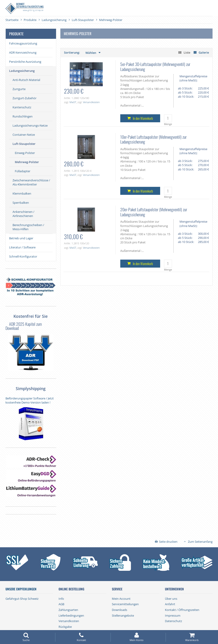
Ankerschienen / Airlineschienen (23, 214)
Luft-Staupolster (24, 144)
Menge (168, 124)
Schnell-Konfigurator (23, 256)
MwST (73, 102)
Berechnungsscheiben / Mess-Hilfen (28, 227)
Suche (26, 637)
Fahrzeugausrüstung (23, 43)
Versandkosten (91, 102)
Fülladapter (23, 171)
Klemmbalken (22, 193)
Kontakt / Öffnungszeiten (182, 610)
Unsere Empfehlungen (21, 589)
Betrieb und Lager (21, 238)
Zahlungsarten (68, 610)
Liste (187, 52)
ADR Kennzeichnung (23, 52)
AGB (61, 604)
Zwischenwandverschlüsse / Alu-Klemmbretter (31, 182)
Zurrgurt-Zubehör (24, 98)
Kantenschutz (22, 107)
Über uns (171, 599)
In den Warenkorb (143, 118)
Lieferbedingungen (71, 615)
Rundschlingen (23, 116)
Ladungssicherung (22, 71)
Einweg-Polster (25, 153)
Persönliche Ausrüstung (25, 62)
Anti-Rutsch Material (26, 80)
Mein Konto (137, 637)
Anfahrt (170, 604)
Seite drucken (168, 542)
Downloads (119, 610)
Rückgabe (65, 627)
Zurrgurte (19, 89)
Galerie (204, 52)
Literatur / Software (22, 247)
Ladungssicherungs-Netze (30, 125)
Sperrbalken (21, 203)
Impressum (173, 615)
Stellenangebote (123, 615)
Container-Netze (24, 135)
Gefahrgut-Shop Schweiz (22, 599)
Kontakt (81, 637)
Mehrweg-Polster (27, 162)
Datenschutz (173, 621)
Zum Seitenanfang (200, 542)
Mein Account (121, 599)
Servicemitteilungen (125, 604)
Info (61, 599)
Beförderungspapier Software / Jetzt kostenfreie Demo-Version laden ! (30, 400)
